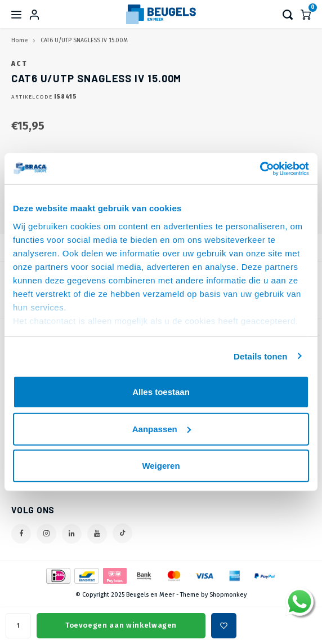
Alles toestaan (161, 392)
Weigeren (161, 466)
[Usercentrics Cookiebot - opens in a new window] (260, 168)
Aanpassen (162, 428)
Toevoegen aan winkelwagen (121, 625)
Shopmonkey (228, 595)
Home (19, 40)
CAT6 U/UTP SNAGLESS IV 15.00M (84, 40)
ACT (19, 64)
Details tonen (260, 356)
